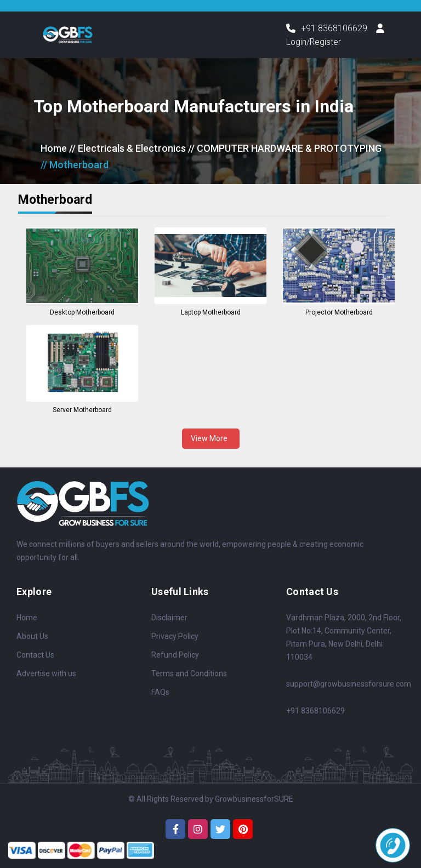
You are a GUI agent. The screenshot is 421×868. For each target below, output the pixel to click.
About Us (32, 637)
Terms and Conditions (189, 674)
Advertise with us (46, 674)
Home (54, 149)
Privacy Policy (175, 637)
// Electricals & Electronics (127, 149)
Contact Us (35, 655)
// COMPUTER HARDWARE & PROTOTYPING (285, 149)
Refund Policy (175, 655)
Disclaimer (169, 618)
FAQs (160, 693)
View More (211, 438)
